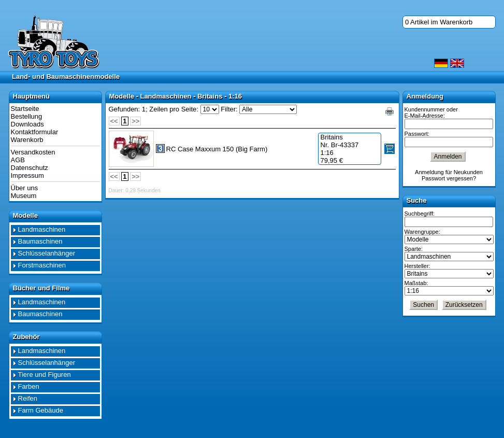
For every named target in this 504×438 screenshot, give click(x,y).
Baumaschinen (40, 241)
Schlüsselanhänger (47, 253)
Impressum (27, 175)
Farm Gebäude (41, 410)
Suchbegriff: (420, 214)
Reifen (28, 398)
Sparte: (414, 249)
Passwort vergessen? (449, 178)
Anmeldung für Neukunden (449, 172)
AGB (18, 160)
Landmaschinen (42, 229)
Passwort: (417, 134)
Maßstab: (416, 283)
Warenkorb (27, 140)
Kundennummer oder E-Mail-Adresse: (431, 112)
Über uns (25, 188)
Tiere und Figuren (45, 375)
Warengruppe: (422, 232)
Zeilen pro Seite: (174, 109)
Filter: (229, 109)
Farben (29, 386)
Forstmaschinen (42, 265)
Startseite (25, 109)
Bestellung (27, 116)
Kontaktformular (35, 132)
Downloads (27, 124)
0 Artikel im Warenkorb (439, 22)
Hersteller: (417, 266)
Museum (24, 196)
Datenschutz (30, 168)
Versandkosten (33, 152)
